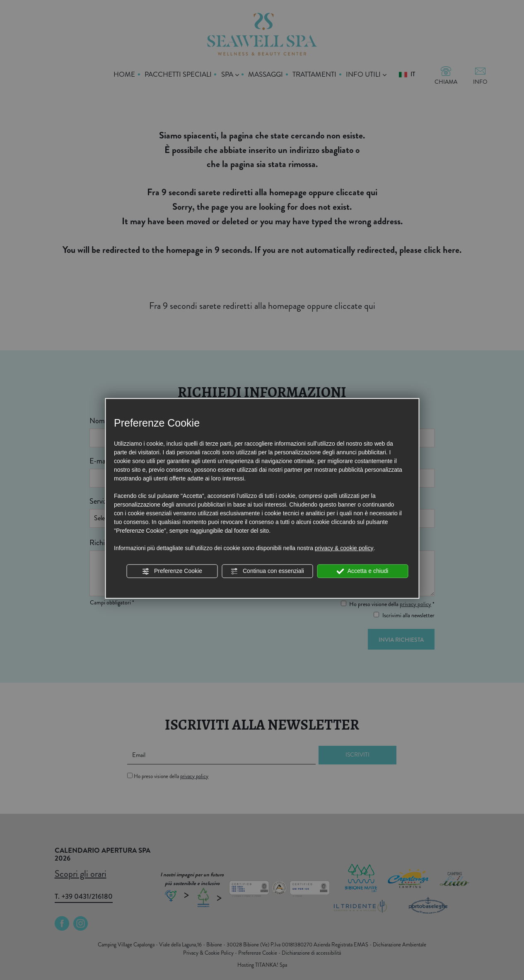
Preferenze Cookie (172, 571)
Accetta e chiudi (363, 571)
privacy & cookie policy (344, 548)
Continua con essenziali (267, 571)
